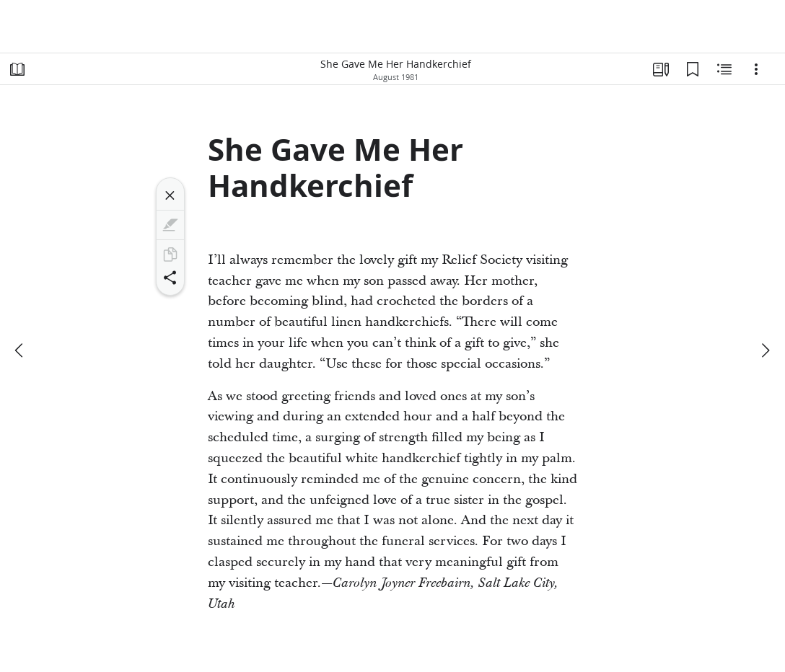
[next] (765, 350)
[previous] (20, 350)
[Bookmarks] (693, 69)
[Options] (756, 69)
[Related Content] (724, 69)
